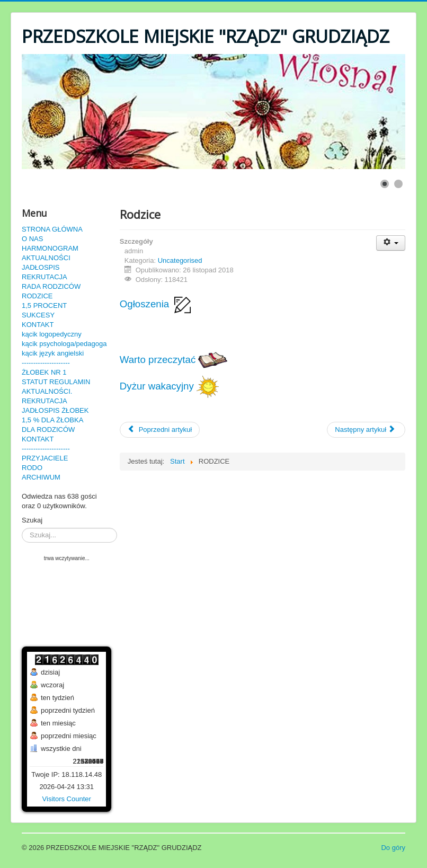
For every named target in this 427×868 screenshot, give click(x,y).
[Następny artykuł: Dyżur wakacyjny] (366, 430)
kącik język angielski (53, 353)
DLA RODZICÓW (48, 429)
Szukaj (32, 520)
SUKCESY (38, 315)
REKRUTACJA (45, 277)
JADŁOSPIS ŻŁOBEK (55, 410)
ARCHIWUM (41, 477)
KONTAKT (38, 325)
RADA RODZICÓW (51, 286)
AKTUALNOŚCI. (47, 391)
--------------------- (46, 363)
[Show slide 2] (398, 184)
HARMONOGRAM (50, 248)
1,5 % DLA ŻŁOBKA (52, 420)
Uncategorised (180, 260)
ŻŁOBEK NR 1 (44, 372)
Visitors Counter (67, 799)
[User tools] (391, 243)
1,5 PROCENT (44, 305)
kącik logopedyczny (52, 334)
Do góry (393, 848)
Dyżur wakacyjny (169, 386)
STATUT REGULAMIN (56, 382)
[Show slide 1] (385, 184)
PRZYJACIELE (45, 458)
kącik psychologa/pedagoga (64, 344)
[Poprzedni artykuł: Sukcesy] (160, 430)
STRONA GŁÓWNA (52, 229)
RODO (32, 468)
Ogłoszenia (157, 304)
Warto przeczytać (174, 360)
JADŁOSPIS (41, 267)
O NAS (32, 239)
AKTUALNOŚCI (46, 258)
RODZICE (37, 296)
